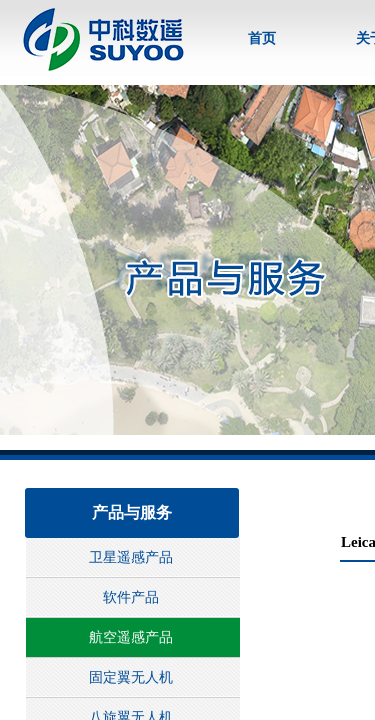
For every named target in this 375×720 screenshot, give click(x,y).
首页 (262, 38)
